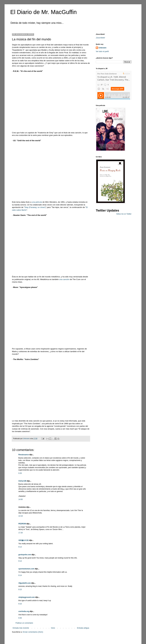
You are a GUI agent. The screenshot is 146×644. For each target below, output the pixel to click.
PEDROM (22, 524)
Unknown (103, 48)
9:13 (20, 547)
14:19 (21, 516)
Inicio (53, 628)
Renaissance (24, 455)
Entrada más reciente (21, 628)
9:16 (20, 604)
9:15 (20, 590)
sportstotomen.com (26, 569)
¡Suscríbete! (100, 38)
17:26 (21, 533)
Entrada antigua (83, 628)
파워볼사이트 (24, 540)
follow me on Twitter (124, 214)
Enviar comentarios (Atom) (33, 632)
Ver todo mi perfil (102, 51)
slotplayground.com (27, 597)
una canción (64, 279)
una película (37, 202)
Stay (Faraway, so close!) (35, 207)
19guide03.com (25, 583)
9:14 (20, 561)
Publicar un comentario (24, 623)
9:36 (20, 618)
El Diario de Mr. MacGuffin (43, 12)
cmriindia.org (24, 611)
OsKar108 (22, 481)
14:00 (21, 499)
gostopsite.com (25, 555)
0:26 (20, 473)
